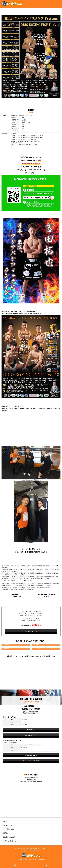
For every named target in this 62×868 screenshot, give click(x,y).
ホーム (5, 821)
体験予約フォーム (32, 735)
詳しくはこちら (30, 631)
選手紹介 (6, 833)
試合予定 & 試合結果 (9, 837)
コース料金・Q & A (9, 829)
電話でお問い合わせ (32, 730)
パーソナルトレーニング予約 (32, 761)
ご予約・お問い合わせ (10, 841)
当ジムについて (8, 825)
